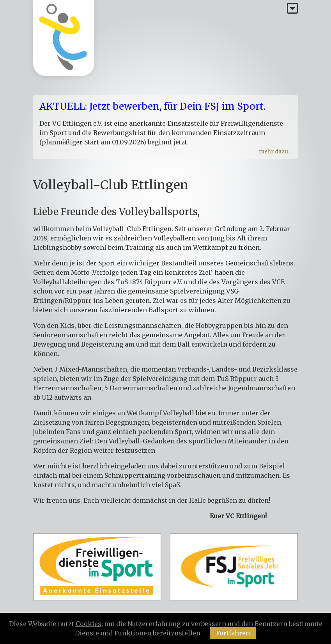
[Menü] (292, 9)
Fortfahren (233, 633)
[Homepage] (64, 38)
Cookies (89, 624)
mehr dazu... (275, 151)
